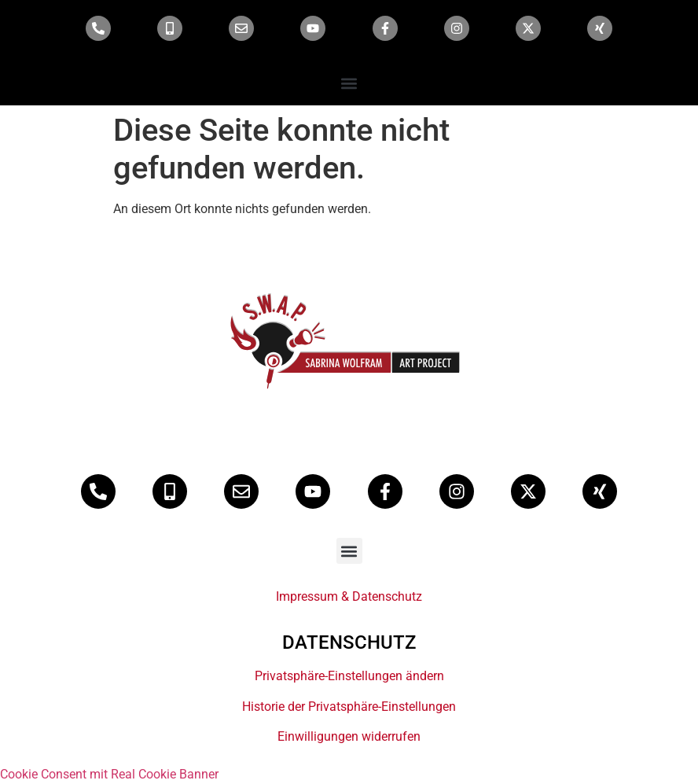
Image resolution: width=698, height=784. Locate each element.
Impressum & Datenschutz (349, 596)
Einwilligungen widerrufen (349, 736)
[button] (349, 83)
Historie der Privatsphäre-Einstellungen (349, 707)
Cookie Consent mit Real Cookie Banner (109, 774)
